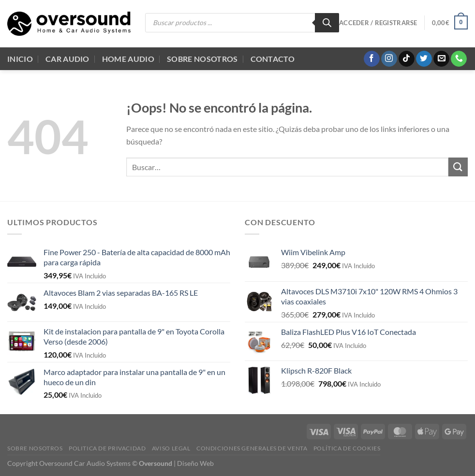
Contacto (273, 59)
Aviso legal (171, 448)
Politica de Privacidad (107, 448)
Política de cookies (347, 448)
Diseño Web (195, 463)
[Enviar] (458, 167)
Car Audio (67, 59)
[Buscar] (327, 23)
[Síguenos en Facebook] (372, 59)
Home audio (128, 59)
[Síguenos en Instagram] (389, 59)
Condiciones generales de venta (252, 448)
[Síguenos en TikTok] (407, 59)
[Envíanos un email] (441, 59)
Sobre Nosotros (202, 59)
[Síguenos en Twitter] (424, 59)
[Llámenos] (459, 59)
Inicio (20, 59)
